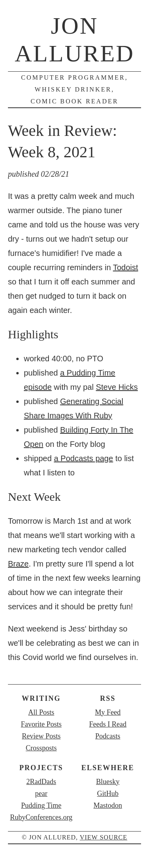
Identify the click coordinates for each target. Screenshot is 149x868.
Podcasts (108, 736)
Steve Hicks (117, 387)
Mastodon (108, 805)
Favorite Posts (41, 724)
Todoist (125, 267)
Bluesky (108, 782)
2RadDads (41, 782)
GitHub (108, 794)
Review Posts (41, 736)
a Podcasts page (84, 458)
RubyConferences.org (41, 817)
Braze (18, 564)
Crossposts (41, 748)
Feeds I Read (108, 724)
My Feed (108, 712)
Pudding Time (41, 805)
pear (41, 794)
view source (104, 837)
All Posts (41, 712)
